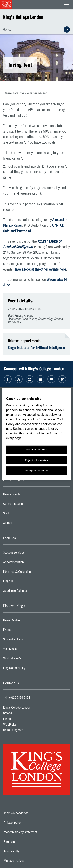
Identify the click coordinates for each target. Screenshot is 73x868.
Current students (30, 505)
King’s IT (24, 582)
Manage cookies (28, 861)
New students (27, 495)
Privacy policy (26, 823)
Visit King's (25, 650)
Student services (29, 554)
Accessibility (25, 851)
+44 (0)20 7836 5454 (17, 698)
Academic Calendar (31, 592)
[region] (36, 434)
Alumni (23, 524)
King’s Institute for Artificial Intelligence (36, 348)
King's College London (23, 17)
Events (23, 631)
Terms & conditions (30, 813)
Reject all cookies (36, 460)
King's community (30, 669)
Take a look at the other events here (40, 270)
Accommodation (29, 563)
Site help (23, 842)
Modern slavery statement (34, 832)
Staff (22, 514)
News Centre (27, 621)
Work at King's (28, 659)
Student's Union (29, 640)
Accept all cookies (36, 471)
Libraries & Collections (33, 573)
